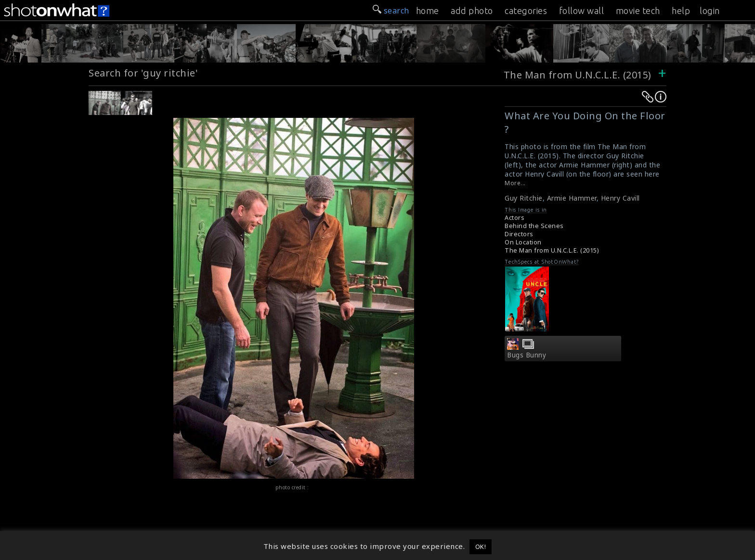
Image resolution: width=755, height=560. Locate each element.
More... (515, 183)
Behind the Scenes (534, 226)
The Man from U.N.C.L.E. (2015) (578, 75)
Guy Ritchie (524, 198)
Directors (519, 234)
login (710, 11)
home (428, 11)
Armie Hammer (572, 198)
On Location (523, 242)
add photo (472, 11)
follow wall (582, 11)
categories (526, 11)
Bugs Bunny (527, 355)
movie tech (638, 11)
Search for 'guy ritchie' (143, 73)
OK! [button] (481, 547)
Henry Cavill (620, 198)
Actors (514, 218)
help (681, 11)
